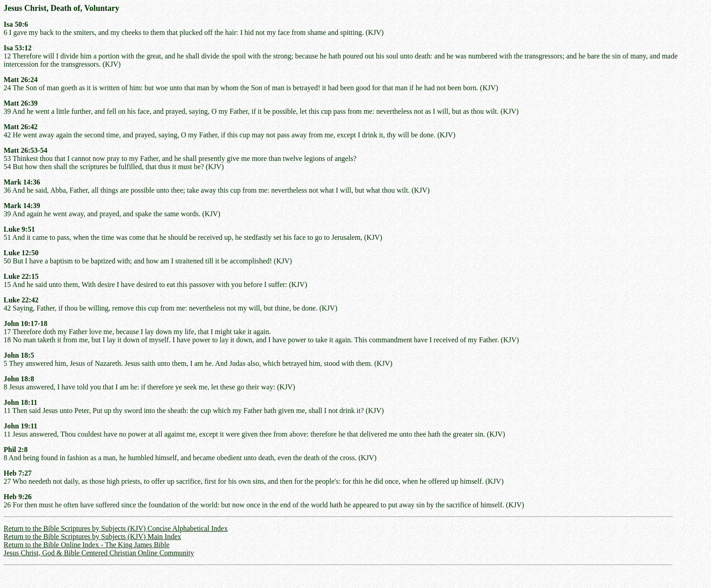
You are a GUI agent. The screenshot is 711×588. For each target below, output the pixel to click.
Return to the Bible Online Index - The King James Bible (87, 545)
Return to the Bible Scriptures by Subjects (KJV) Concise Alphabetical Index (116, 528)
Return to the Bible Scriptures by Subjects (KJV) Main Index (93, 537)
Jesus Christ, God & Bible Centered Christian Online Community (99, 553)
